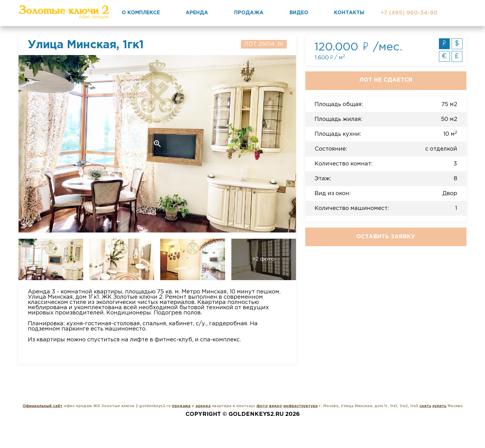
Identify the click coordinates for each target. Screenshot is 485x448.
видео (276, 406)
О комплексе (141, 13)
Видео (299, 13)
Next (268, 144)
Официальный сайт (43, 406)
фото (262, 406)
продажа (181, 406)
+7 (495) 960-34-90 (409, 13)
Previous (46, 144)
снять (425, 406)
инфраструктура (300, 406)
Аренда (197, 13)
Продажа (249, 13)
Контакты (349, 13)
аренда (203, 406)
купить (439, 406)
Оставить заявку (386, 237)
